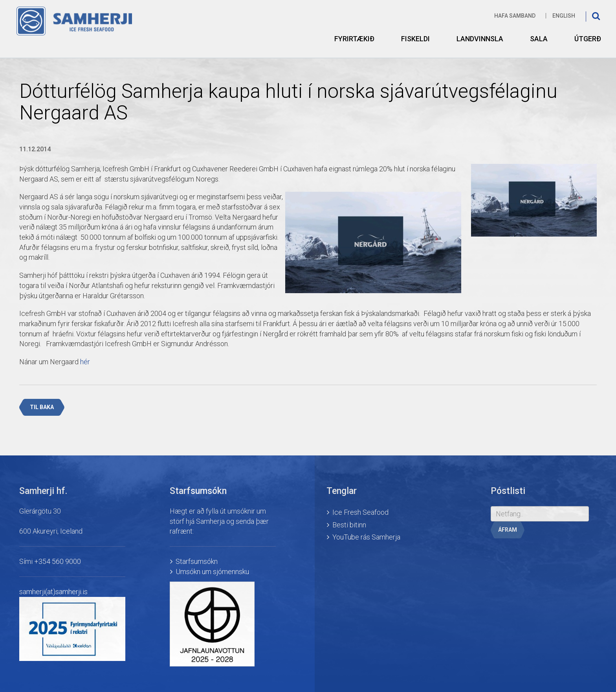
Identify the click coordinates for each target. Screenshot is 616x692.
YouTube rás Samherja (366, 537)
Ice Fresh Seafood (360, 512)
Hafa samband (515, 16)
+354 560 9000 (58, 561)
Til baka (42, 407)
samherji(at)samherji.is (53, 592)
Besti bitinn (349, 525)
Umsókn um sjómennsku (212, 572)
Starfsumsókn (197, 561)
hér (85, 362)
